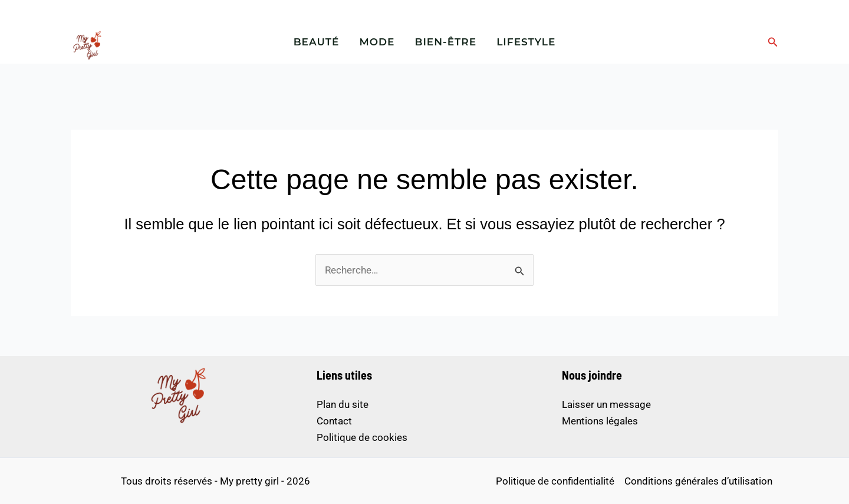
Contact (334, 421)
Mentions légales (600, 421)
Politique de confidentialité (555, 481)
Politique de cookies (362, 437)
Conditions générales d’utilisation (698, 481)
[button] (773, 42)
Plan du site (343, 404)
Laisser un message (606, 404)
